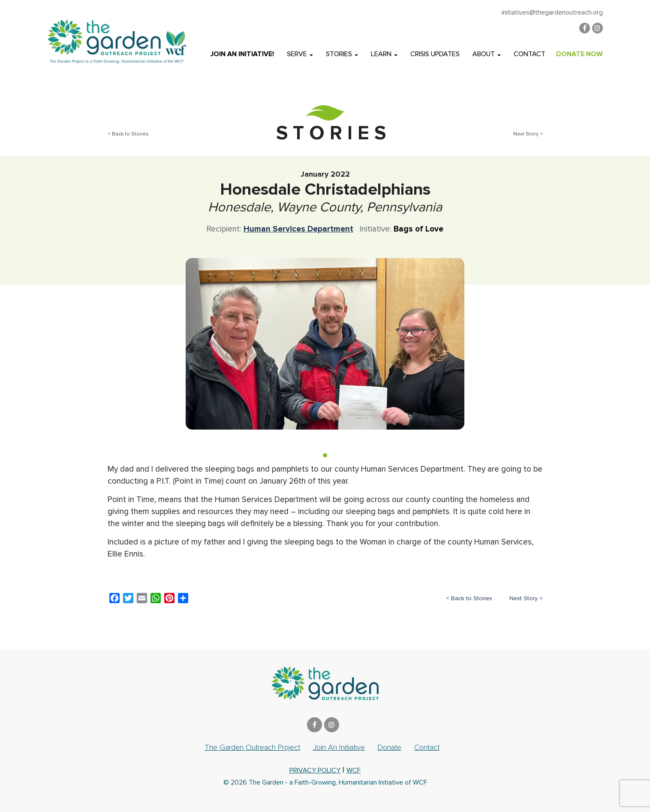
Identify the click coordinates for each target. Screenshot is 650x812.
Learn (384, 54)
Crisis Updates (435, 54)
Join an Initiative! (242, 54)
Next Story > (528, 134)
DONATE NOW (579, 54)
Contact (530, 54)
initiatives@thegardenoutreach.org (552, 12)
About (487, 54)
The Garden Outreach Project (252, 747)
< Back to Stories (128, 134)
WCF (354, 770)
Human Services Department (298, 229)
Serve (300, 54)
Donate (390, 747)
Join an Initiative (339, 747)
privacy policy (315, 770)
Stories (342, 54)
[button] (325, 455)
